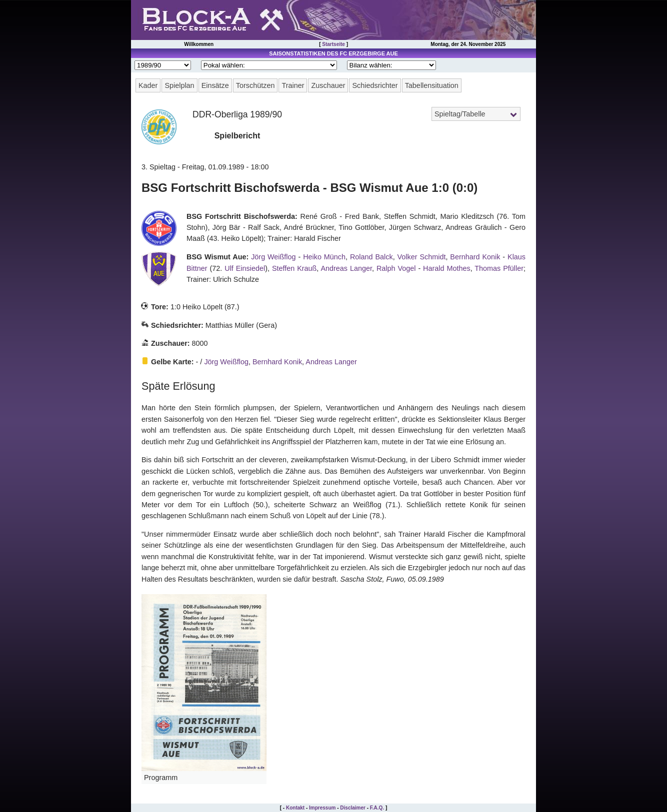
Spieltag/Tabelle (460, 114)
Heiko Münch (324, 257)
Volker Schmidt (422, 257)
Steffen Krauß (294, 268)
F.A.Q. (377, 808)
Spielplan (179, 85)
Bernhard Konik (475, 257)
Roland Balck (371, 257)
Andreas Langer (346, 268)
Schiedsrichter (375, 85)
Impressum (322, 808)
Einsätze (215, 85)
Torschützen (255, 85)
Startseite (333, 44)
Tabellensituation (432, 85)
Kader (148, 85)
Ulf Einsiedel (245, 268)
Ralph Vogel (396, 268)
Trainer (293, 85)
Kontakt (295, 808)
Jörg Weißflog (273, 257)
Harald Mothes (447, 268)
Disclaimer (353, 808)
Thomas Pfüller (499, 268)
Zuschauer (328, 85)
